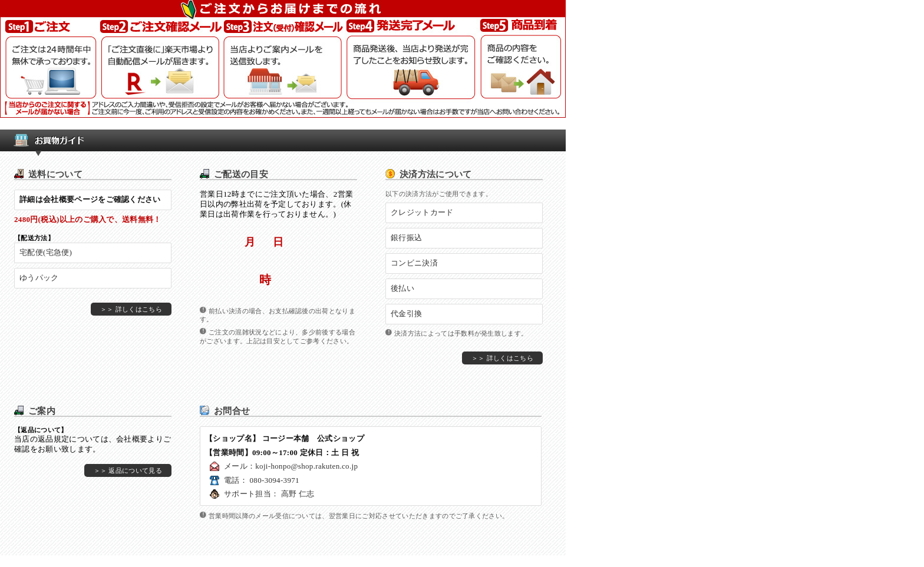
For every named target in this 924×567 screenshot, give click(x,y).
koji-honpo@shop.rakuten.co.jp (306, 466)
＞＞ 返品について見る (128, 470)
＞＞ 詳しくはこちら (131, 309)
